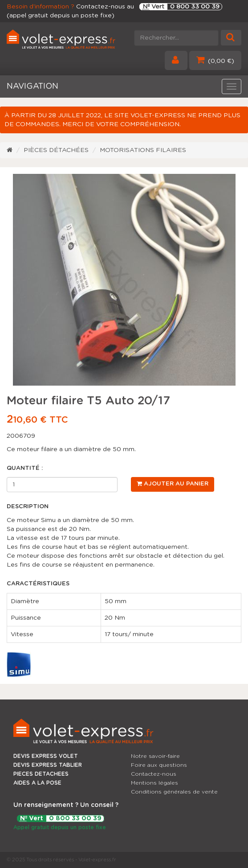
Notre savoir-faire (155, 756)
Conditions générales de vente (174, 792)
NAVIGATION (33, 86)
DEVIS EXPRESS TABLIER (48, 765)
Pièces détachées (56, 150)
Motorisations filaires (143, 150)
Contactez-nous (154, 774)
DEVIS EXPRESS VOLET (46, 756)
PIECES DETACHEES (41, 774)
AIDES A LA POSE (37, 783)
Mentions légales (154, 783)
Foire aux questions (159, 765)
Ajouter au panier (173, 484)
